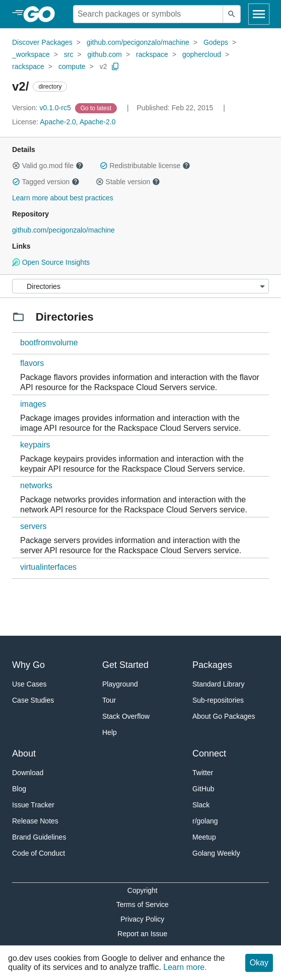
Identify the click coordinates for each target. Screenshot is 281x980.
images (33, 404)
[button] (16, 166)
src (69, 54)
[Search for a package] (148, 14)
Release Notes (35, 821)
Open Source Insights (51, 262)
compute (72, 66)
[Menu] (140, 286)
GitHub (203, 789)
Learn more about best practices (63, 198)
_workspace (31, 54)
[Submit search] (232, 14)
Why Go (28, 665)
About (24, 753)
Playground (120, 684)
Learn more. (185, 967)
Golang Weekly (216, 853)
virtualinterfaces (48, 567)
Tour (109, 700)
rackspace (152, 54)
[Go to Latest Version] (97, 108)
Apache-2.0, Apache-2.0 (78, 122)
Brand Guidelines (39, 837)
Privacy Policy (142, 919)
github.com (105, 54)
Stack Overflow (126, 716)
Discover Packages (42, 42)
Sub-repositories (218, 700)
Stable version (128, 182)
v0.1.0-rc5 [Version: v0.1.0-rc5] (43, 108)
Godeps (216, 42)
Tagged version (46, 182)
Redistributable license (145, 166)
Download (28, 773)
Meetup (204, 837)
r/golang (205, 821)
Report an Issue (142, 934)
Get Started (125, 665)
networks (36, 485)
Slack (201, 805)
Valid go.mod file (48, 166)
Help (110, 732)
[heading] (43, 14)
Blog (19, 789)
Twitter (203, 773)
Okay (259, 963)
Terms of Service (143, 904)
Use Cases (29, 684)
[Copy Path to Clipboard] (115, 66)
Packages (212, 665)
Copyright (143, 890)
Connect (209, 753)
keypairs (35, 445)
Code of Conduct (39, 853)
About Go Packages (224, 716)
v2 (103, 66)
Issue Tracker (33, 805)
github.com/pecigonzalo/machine (138, 42)
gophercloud (202, 54)
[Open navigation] (259, 14)
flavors (32, 363)
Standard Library (219, 684)
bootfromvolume (49, 343)
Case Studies (33, 700)
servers (33, 526)
